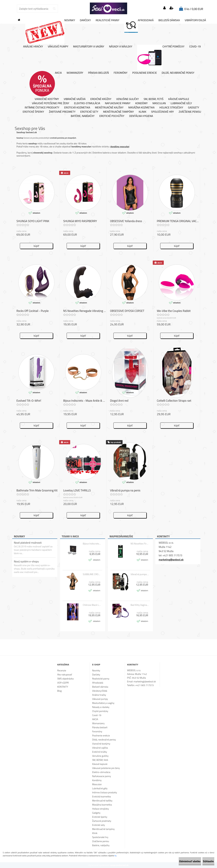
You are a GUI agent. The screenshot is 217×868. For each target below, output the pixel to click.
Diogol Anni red (119, 401)
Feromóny (121, 73)
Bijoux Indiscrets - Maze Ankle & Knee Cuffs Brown (85, 401)
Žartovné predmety (62, 112)
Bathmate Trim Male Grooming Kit (37, 491)
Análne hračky (33, 47)
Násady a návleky (121, 47)
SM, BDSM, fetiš (154, 99)
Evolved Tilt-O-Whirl (29, 401)
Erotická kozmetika (77, 108)
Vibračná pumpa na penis (140, 574)
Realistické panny (107, 20)
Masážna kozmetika (141, 108)
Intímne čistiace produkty (42, 108)
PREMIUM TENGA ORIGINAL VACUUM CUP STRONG (178, 221)
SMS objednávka (65, 679)
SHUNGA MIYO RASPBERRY (80, 221)
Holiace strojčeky (171, 108)
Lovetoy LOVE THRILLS (77, 491)
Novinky (50, 31)
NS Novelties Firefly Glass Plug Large (140, 544)
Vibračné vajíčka (75, 99)
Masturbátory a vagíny (89, 47)
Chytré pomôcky (161, 57)
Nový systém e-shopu (26, 561)
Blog (59, 691)
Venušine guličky (127, 99)
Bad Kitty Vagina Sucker (140, 605)
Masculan (159, 103)
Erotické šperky (33, 112)
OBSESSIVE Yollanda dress (126, 221)
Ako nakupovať (65, 674)
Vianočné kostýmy (47, 99)
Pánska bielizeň (98, 73)
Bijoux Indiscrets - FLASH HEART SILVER (92, 544)
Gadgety (194, 108)
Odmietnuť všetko (179, 861)
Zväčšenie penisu (190, 112)
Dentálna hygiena (141, 116)
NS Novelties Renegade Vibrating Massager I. (85, 311)
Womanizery (75, 73)
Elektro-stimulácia (87, 103)
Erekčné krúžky (101, 99)
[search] (54, 9)
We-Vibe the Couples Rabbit (174, 311)
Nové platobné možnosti (28, 543)
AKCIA (46, 84)
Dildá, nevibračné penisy (178, 73)
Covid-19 (195, 47)
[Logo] (108, 8)
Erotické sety (89, 112)
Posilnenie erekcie (145, 73)
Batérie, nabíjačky (83, 116)
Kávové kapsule (179, 99)
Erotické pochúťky (112, 116)
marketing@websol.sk (171, 560)
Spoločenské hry (162, 112)
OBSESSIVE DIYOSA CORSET (127, 311)
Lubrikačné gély (181, 103)
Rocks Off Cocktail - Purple (33, 311)
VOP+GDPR (63, 683)
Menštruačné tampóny (119, 112)
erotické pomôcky (57, 138)
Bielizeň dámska (169, 20)
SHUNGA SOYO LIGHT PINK (33, 221)
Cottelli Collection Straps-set (174, 401)
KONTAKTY (63, 687)
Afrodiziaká (139, 26)
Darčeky (85, 20)
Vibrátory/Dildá (195, 20)
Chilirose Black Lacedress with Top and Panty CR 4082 (92, 605)
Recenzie (62, 670)
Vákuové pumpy (58, 47)
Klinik (142, 112)
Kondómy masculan (120, 146)
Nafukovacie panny (118, 103)
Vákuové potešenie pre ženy (51, 103)
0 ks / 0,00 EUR (194, 9)
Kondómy (141, 103)
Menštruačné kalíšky (109, 108)
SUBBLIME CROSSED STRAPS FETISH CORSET (92, 574)
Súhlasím (205, 861)
